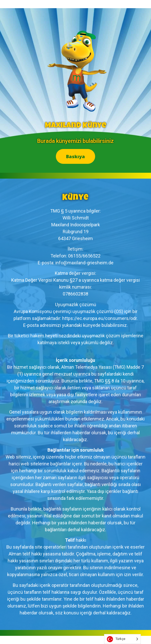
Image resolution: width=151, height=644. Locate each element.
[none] (122, 639)
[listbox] (122, 639)
